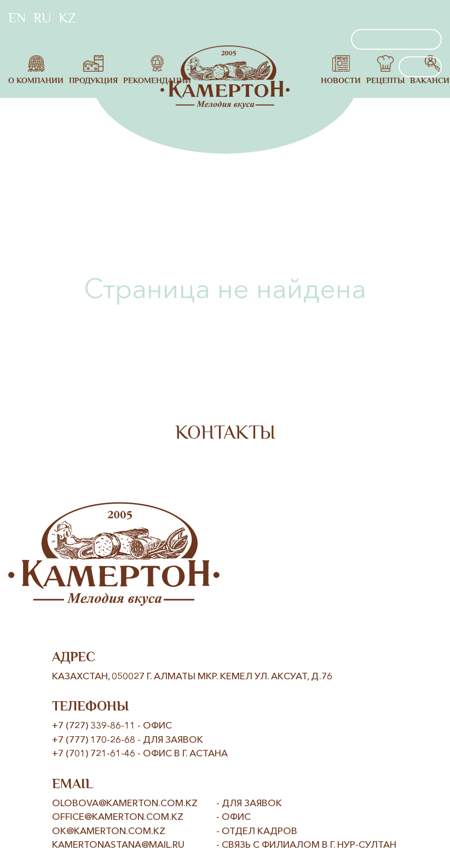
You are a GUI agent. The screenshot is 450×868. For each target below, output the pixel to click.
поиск (420, 66)
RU (42, 18)
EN (17, 18)
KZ (67, 18)
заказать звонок (396, 39)
